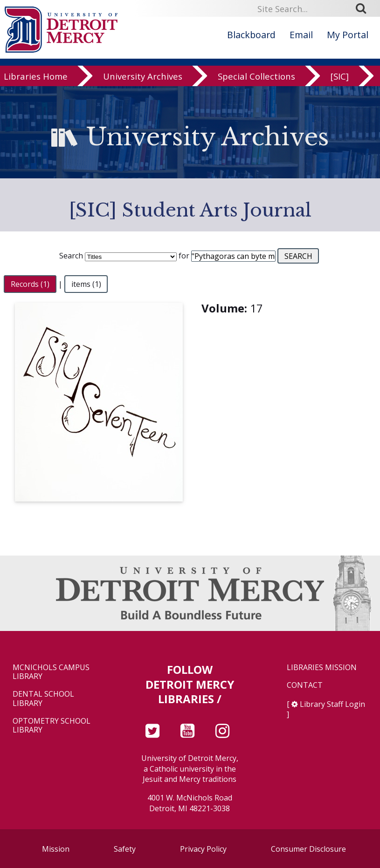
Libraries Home (36, 77)
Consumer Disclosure (308, 849)
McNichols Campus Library (51, 672)
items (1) (86, 284)
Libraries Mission (322, 668)
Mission (56, 849)
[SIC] (340, 77)
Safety (125, 849)
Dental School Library (43, 698)
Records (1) (30, 284)
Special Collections (256, 77)
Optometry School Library (52, 726)
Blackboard (251, 35)
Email (301, 35)
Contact (305, 685)
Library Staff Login (332, 704)
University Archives (143, 77)
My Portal (348, 35)
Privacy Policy (203, 849)
